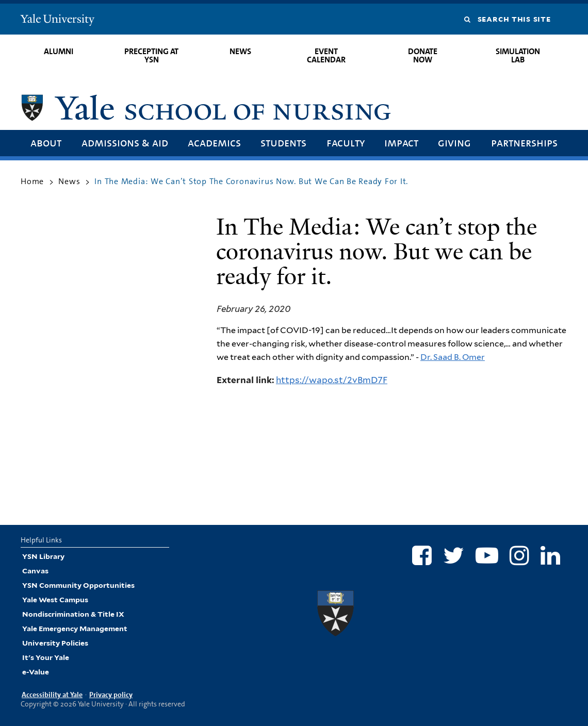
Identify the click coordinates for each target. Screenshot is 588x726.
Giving (454, 143)
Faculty (346, 143)
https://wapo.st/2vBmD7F (332, 380)
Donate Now (423, 55)
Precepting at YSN (151, 55)
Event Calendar (326, 55)
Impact (401, 143)
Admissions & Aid (125, 143)
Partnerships (524, 143)
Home (32, 181)
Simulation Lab (518, 55)
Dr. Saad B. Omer (453, 357)
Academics (214, 143)
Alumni (59, 51)
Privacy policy (111, 695)
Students (283, 143)
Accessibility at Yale (52, 695)
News (240, 51)
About (46, 143)
